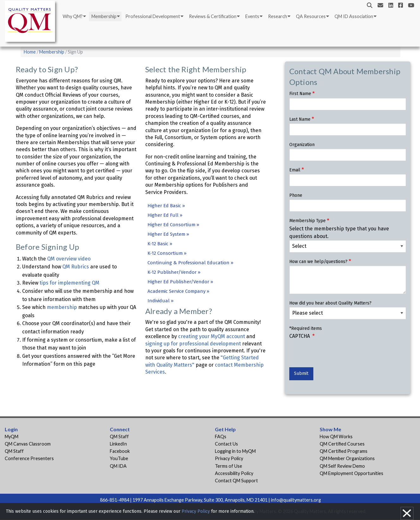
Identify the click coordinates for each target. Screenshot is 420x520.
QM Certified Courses (342, 444)
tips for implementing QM (69, 283)
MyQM (12, 437)
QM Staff (14, 451)
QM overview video (69, 259)
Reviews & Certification (213, 16)
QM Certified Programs (344, 451)
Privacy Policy (229, 458)
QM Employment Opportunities (351, 473)
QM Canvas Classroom (28, 444)
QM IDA (118, 466)
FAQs (221, 437)
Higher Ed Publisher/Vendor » (180, 282)
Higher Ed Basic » (166, 206)
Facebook (120, 451)
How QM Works (336, 437)
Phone (296, 195)
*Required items (306, 328)
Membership (104, 16)
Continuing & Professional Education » (190, 263)
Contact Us (226, 444)
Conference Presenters (29, 458)
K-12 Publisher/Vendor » (174, 272)
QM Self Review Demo (342, 466)
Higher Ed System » (168, 234)
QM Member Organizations (347, 458)
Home (30, 52)
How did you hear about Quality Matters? (330, 303)
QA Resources (311, 16)
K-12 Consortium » (167, 253)
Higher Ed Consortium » (173, 225)
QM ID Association (354, 16)
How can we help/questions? (318, 262)
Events (252, 16)
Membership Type (307, 221)
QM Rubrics (76, 267)
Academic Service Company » (178, 291)
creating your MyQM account (212, 336)
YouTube (119, 458)
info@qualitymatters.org (296, 500)
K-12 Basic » (160, 244)
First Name (300, 94)
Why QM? (73, 16)
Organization (302, 145)
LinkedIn (118, 444)
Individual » (160, 301)
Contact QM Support (236, 481)
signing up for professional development (193, 344)
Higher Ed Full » (165, 215)
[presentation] (337, 355)
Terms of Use (229, 466)
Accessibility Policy (234, 473)
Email (295, 170)
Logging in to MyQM (235, 451)
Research (278, 16)
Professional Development (153, 16)
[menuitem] (74, 16)
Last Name (300, 119)
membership (62, 307)
